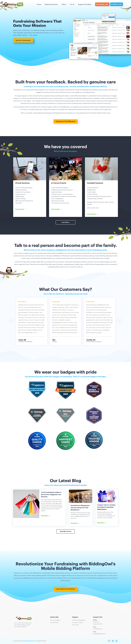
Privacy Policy (76, 625)
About (64, 4)
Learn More (65, 222)
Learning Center (54, 623)
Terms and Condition (77, 623)
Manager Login (102, 4)
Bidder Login (117, 4)
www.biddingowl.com (29, 641)
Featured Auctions (51, 4)
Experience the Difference (65, 121)
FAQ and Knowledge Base (79, 620)
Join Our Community (23, 40)
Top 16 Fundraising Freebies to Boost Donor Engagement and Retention (51, 495)
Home (39, 4)
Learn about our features (65, 589)
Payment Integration (55, 620)
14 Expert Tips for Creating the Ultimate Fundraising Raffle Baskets (106, 507)
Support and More (85, 4)
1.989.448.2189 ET (98, 629)
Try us (72, 4)
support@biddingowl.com (99, 634)
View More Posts (66, 531)
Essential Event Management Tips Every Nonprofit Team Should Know (80, 508)
